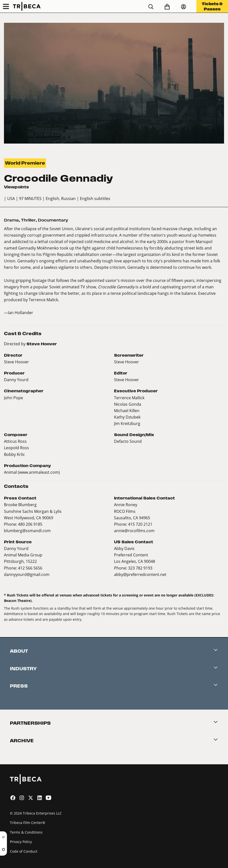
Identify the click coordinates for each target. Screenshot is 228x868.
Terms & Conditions (26, 832)
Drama (11, 220)
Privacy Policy (21, 842)
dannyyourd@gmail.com (27, 574)
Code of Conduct (24, 851)
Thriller (28, 220)
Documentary (53, 220)
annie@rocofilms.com (134, 531)
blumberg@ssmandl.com (27, 531)
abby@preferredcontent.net (140, 574)
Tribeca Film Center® (28, 823)
